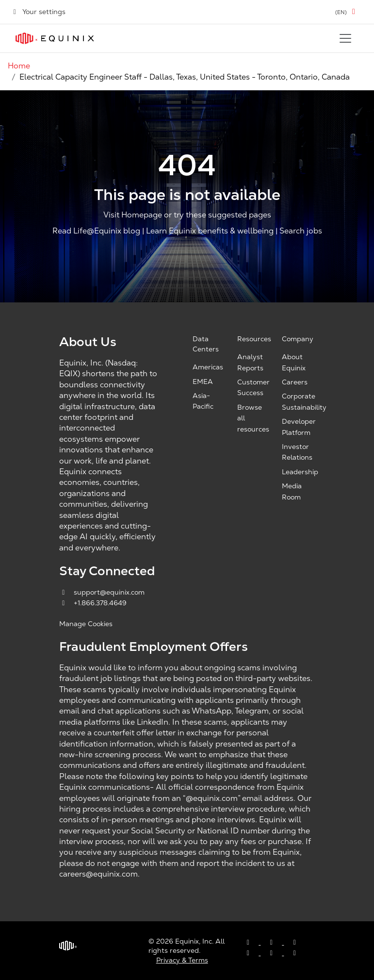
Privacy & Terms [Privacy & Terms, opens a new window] (182, 960)
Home (19, 66)
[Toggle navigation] (345, 38)
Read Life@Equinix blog (96, 231)
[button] (347, 12)
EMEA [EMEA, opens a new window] (203, 382)
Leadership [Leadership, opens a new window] (300, 472)
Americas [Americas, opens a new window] (208, 367)
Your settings (39, 12)
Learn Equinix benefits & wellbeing (210, 231)
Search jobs (301, 231)
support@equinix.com (102, 592)
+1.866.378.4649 (93, 603)
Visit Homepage (133, 215)
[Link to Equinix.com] (55, 38)
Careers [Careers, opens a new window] (295, 382)
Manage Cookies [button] (86, 624)
